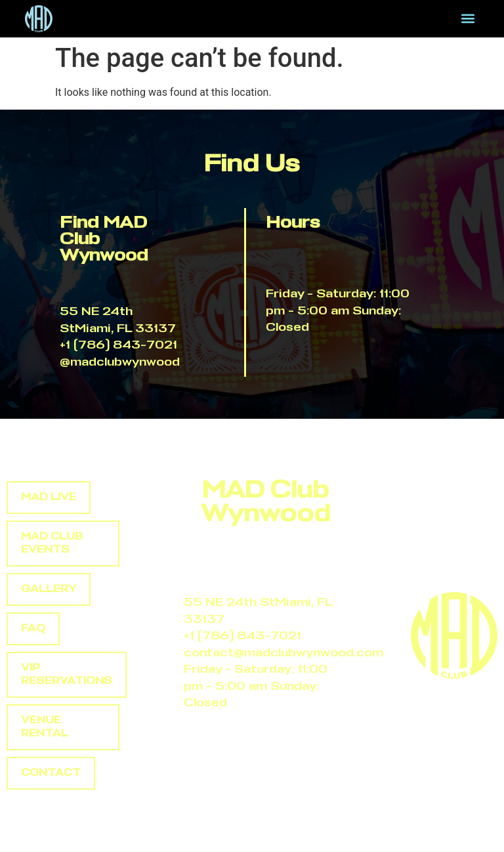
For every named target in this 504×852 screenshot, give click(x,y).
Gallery (49, 589)
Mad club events (52, 543)
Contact (51, 773)
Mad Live (49, 497)
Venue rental (45, 727)
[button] (468, 19)
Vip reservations (67, 674)
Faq (33, 628)
